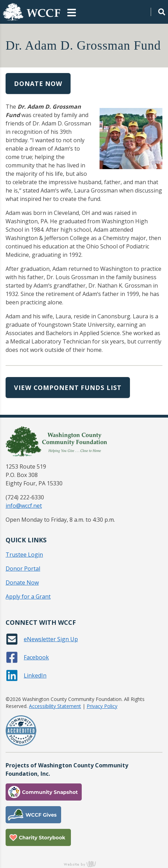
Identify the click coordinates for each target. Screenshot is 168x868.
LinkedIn (35, 675)
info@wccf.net (24, 506)
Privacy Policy (102, 706)
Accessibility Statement (55, 706)
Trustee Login (24, 555)
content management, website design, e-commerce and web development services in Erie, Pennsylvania (84, 864)
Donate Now (38, 84)
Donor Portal (23, 569)
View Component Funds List (68, 388)
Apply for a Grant (28, 596)
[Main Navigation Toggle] (72, 12)
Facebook (36, 657)
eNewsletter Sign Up (51, 639)
